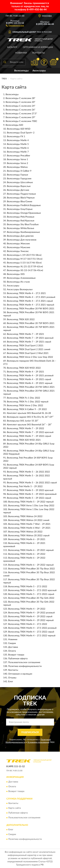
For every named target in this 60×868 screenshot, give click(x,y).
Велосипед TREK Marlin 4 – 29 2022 (27, 609)
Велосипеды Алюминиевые (21, 278)
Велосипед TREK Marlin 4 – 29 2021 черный (30, 383)
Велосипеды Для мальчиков (22, 240)
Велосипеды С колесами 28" (20, 98)
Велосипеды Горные (17, 175)
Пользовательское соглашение (24, 662)
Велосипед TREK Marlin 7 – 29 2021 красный (30, 338)
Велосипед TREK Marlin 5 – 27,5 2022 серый (31, 594)
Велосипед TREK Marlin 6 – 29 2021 (27, 539)
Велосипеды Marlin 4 (18, 140)
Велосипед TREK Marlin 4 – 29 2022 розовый (31, 613)
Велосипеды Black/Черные (21, 198)
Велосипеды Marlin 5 (18, 144)
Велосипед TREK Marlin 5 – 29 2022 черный (31, 502)
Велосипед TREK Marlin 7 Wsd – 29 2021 (29, 524)
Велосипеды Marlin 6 (18, 148)
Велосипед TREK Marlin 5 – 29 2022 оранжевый (32, 494)
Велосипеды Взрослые (19, 186)
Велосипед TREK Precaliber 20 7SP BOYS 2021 (31, 323)
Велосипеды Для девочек (20, 236)
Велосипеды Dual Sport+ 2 (21, 133)
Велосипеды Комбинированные (23, 232)
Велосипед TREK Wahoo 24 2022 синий (29, 520)
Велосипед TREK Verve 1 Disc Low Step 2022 (31, 506)
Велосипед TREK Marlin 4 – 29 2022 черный (31, 620)
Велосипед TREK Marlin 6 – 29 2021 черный (31, 550)
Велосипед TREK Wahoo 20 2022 (25, 532)
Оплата (12, 651)
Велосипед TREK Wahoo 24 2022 (25, 516)
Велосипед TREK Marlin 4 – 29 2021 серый (29, 379)
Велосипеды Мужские (18, 247)
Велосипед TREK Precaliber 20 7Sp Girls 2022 (31, 598)
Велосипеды (21, 71)
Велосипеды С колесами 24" (20, 106)
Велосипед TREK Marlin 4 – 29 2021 (25, 372)
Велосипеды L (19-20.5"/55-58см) (24, 255)
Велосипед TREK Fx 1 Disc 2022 (23, 398)
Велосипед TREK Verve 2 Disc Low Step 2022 (30, 357)
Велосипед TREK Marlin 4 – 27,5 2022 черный (32, 636)
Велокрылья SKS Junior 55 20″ (23, 421)
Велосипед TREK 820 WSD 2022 (24, 368)
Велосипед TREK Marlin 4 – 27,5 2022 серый (31, 632)
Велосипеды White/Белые (20, 228)
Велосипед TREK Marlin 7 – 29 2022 (25, 429)
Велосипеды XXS (16, 274)
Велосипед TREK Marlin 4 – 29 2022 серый (30, 617)
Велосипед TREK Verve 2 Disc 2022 (25, 406)
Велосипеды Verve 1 (17, 160)
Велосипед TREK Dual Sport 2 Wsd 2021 (28, 353)
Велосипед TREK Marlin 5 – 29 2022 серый (29, 498)
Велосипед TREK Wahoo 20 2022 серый (29, 536)
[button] (15, 25)
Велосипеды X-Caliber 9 (19, 171)
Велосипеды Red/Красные (21, 221)
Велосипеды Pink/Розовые (21, 217)
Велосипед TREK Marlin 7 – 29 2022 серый (29, 436)
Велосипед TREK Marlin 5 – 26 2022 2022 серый (32, 483)
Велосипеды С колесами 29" (20, 117)
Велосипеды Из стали (18, 282)
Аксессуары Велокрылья (20, 290)
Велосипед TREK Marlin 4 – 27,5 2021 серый (30, 301)
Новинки (21, 53)
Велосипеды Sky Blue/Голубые (23, 225)
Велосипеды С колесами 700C (21, 121)
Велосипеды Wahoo (17, 167)
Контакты (39, 53)
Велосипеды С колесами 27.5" (21, 114)
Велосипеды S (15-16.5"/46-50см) (24, 263)
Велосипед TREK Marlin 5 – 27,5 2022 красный (32, 590)
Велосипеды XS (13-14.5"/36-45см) (25, 270)
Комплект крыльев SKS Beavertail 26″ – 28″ (29, 425)
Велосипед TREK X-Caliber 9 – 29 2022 (27, 409)
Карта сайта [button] (15, 808)
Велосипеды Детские (18, 190)
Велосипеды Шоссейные (20, 182)
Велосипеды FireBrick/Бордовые (24, 205)
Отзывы (12, 678)
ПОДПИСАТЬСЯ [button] (30, 732)
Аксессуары (39, 71)
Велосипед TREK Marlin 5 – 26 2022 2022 (28, 472)
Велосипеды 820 (14, 125)
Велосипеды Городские (19, 179)
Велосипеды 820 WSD (19, 129)
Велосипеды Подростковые (21, 194)
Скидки (12, 643)
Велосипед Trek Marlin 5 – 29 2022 (25, 487)
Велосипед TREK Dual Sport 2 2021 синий (29, 349)
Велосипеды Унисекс (18, 251)
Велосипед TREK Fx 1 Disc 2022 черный (28, 402)
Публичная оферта (18, 659)
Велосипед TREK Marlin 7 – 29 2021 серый (29, 342)
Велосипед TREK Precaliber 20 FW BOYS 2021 (31, 309)
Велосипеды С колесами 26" (20, 110)
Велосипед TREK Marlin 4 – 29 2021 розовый (30, 376)
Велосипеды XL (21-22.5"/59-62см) (25, 267)
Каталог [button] (12, 47)
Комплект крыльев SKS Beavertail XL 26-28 (29, 413)
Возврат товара (16, 655)
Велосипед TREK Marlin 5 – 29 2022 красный (30, 490)
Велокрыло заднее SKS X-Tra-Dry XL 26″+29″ (30, 417)
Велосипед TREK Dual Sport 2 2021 (25, 346)
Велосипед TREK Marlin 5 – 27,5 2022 (28, 587)
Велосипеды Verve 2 (17, 163)
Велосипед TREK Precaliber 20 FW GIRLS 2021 (31, 387)
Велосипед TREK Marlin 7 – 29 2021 (25, 334)
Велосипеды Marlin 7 (18, 152)
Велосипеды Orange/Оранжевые (24, 213)
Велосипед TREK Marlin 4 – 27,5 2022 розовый (32, 628)
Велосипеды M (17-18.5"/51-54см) (25, 259)
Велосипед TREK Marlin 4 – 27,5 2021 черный (30, 305)
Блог (11, 682)
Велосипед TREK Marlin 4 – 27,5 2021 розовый (31, 297)
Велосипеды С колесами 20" (20, 102)
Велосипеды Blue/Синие (20, 202)
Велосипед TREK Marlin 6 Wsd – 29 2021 (29, 528)
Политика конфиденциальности (25, 666)
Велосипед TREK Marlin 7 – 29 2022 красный (30, 432)
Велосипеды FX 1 (16, 137)
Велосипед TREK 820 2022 (21, 320)
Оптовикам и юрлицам (38, 47)
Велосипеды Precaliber (18, 156)
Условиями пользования (38, 742)
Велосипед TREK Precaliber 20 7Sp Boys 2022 (31, 569)
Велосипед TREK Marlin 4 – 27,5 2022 (28, 624)
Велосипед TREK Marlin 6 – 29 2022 (27, 554)
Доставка (13, 647)
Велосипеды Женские (18, 244)
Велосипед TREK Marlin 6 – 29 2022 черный (31, 565)
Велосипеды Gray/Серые (20, 209)
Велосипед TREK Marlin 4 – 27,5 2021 (26, 293)
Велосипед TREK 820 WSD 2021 (24, 440)
